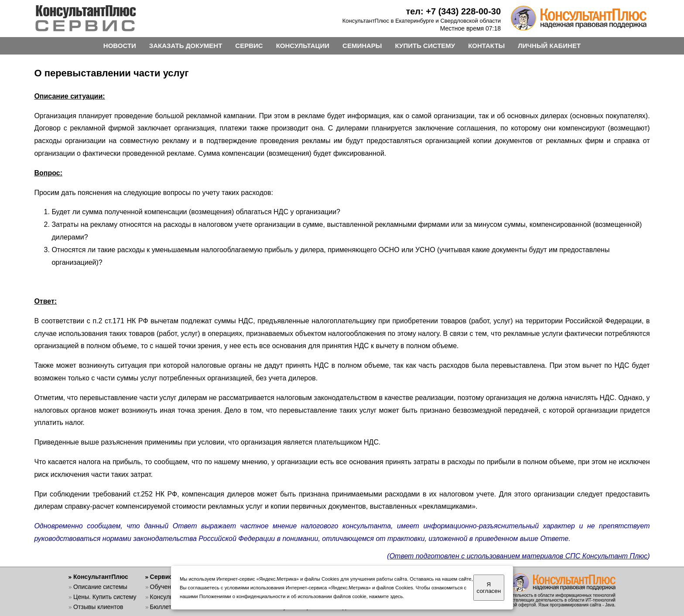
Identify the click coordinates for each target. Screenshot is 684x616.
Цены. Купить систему (105, 597)
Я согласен (489, 588)
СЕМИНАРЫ (362, 46)
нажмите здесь (386, 596)
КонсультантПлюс (101, 577)
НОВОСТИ (120, 46)
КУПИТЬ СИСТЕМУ (425, 46)
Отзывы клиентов (98, 607)
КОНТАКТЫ (486, 46)
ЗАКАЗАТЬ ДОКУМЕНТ (186, 46)
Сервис (161, 577)
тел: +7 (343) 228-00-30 (453, 11)
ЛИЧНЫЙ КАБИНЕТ (549, 46)
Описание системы (100, 587)
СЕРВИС (249, 46)
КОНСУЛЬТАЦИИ (303, 46)
